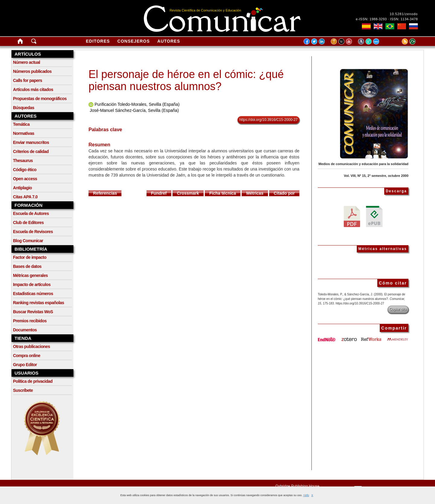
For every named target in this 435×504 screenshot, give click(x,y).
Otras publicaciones (31, 346)
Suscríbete (23, 390)
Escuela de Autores (31, 213)
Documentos (25, 330)
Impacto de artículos (32, 285)
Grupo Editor (25, 365)
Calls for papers (27, 80)
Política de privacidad (33, 381)
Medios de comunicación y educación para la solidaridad (363, 164)
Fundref (159, 193)
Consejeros (134, 41)
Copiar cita (398, 309)
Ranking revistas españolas (39, 303)
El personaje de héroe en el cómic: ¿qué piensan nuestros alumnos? (186, 80)
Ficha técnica (223, 193)
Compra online (27, 356)
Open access (25, 179)
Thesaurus (23, 161)
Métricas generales (30, 275)
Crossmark (188, 193)
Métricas (255, 193)
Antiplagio (22, 188)
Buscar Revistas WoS (33, 312)
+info (306, 495)
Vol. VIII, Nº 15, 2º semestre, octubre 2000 (376, 176)
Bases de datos (27, 266)
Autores (169, 41)
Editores (98, 41)
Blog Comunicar (28, 241)
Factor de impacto (30, 257)
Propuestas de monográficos (40, 99)
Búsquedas (24, 108)
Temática (21, 124)
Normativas (24, 133)
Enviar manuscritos (31, 142)
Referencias (105, 193)
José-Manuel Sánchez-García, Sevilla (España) (134, 110)
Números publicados (32, 71)
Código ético (25, 170)
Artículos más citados (33, 89)
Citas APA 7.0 (25, 197)
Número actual (26, 62)
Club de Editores (28, 223)
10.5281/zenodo (404, 14)
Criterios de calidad (31, 151)
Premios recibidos (30, 321)
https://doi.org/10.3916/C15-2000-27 (268, 120)
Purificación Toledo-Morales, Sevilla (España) (137, 104)
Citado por (284, 193)
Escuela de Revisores (33, 232)
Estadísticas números (33, 294)
